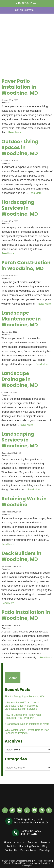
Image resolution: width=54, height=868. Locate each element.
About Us (40, 25)
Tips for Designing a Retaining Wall (25, 697)
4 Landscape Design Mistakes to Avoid (27, 724)
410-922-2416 (27, 3)
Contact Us (41, 68)
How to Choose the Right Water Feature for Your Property (23, 716)
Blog (38, 62)
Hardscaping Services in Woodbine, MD (20, 208)
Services (40, 32)
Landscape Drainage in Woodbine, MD (20, 379)
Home (38, 19)
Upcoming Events (41, 54)
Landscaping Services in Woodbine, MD (20, 440)
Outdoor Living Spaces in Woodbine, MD (20, 148)
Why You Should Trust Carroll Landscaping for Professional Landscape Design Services (22, 706)
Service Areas (28, 850)
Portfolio (40, 45)
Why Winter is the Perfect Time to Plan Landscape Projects (27, 732)
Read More (15, 132)
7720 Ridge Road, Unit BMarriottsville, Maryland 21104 (31, 821)
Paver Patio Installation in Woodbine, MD (20, 87)
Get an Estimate (27, 10)
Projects (40, 39)
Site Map (44, 850)
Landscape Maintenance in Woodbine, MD (21, 319)
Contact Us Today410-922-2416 (31, 833)
